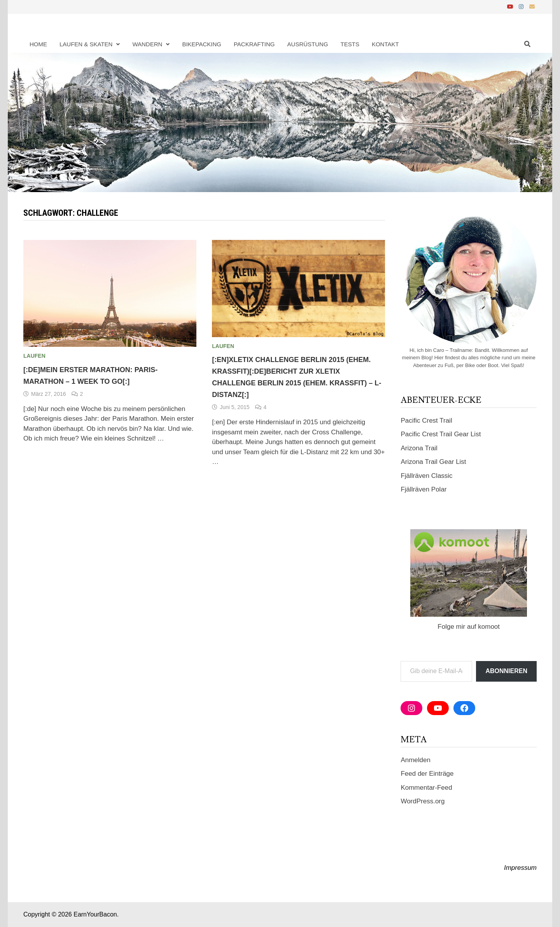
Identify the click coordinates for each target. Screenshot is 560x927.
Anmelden (416, 760)
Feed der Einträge (427, 774)
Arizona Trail (419, 448)
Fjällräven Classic (426, 476)
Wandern (147, 44)
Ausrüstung (308, 44)
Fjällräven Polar (423, 489)
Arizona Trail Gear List (433, 462)
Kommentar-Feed (426, 788)
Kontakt (385, 44)
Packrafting (254, 44)
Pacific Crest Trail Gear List (441, 434)
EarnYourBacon (95, 914)
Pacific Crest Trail (426, 421)
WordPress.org (423, 801)
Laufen (34, 356)
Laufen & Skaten (86, 44)
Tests (350, 44)
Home (38, 44)
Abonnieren (506, 671)
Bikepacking (202, 44)
